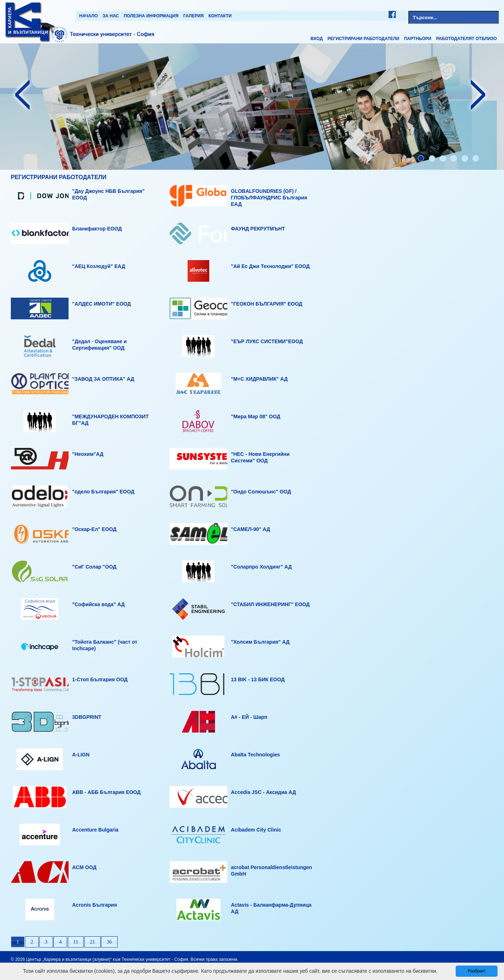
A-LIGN (81, 755)
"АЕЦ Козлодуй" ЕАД (99, 266)
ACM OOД (84, 867)
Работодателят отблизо (466, 39)
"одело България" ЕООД (103, 492)
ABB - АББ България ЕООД (106, 792)
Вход (317, 39)
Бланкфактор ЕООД (97, 229)
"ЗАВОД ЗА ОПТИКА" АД (103, 379)
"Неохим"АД (88, 454)
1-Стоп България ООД (100, 679)
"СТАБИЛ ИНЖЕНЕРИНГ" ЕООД (270, 604)
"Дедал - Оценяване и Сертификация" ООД (99, 345)
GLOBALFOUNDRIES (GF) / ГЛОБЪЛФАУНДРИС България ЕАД (269, 198)
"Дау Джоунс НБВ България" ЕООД (108, 194)
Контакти (220, 16)
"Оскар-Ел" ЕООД (94, 529)
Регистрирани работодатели (363, 39)
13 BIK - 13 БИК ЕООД (258, 679)
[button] (18, 942)
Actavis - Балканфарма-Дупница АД (271, 908)
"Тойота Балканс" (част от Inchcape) (105, 645)
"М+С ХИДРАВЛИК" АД (259, 379)
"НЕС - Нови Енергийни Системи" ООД (260, 457)
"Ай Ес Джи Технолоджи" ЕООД (270, 266)
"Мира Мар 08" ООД (256, 416)
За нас (111, 16)
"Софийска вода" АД (98, 604)
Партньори (418, 39)
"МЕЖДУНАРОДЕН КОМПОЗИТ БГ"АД (110, 420)
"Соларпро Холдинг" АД (261, 567)
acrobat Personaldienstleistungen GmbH (271, 871)
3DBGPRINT (87, 717)
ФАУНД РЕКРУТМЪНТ (258, 229)
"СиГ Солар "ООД (94, 567)
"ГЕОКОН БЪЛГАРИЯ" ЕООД (267, 304)
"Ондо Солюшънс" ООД (261, 492)
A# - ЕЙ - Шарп (249, 717)
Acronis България (95, 905)
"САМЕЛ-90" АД (251, 529)
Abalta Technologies (255, 755)
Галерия (194, 16)
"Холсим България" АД (260, 642)
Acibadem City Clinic (256, 830)
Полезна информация (151, 16)
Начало (89, 16)
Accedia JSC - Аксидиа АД (263, 792)
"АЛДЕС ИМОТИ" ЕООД (102, 304)
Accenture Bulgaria (95, 830)
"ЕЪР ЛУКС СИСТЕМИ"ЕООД (267, 341)
